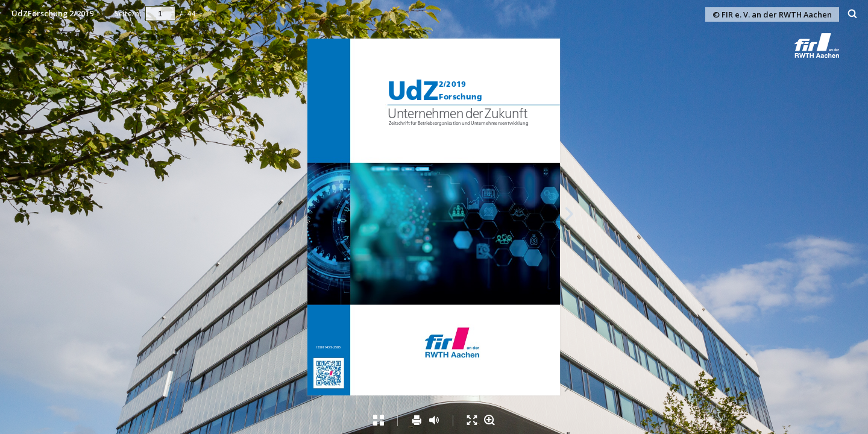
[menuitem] (853, 14)
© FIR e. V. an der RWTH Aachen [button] (772, 14)
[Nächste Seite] (569, 216)
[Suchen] (853, 14)
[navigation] (160, 13)
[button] (828, 54)
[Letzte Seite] (568, 388)
